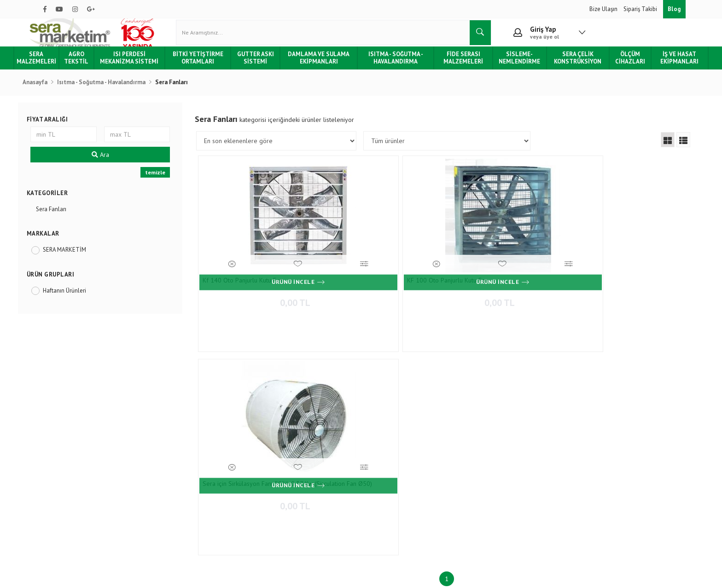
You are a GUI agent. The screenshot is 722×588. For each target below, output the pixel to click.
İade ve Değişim (168, 476)
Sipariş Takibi (641, 9)
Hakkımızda (58, 435)
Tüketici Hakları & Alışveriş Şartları (87, 476)
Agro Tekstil (98, 66)
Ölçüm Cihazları (613, 66)
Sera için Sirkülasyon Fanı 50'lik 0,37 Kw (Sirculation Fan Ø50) (495, 287)
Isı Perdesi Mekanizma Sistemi (148, 66)
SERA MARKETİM (82, 258)
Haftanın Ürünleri (82, 299)
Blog (674, 9)
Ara (114, 163)
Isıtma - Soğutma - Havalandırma (395, 66)
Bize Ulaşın (604, 9)
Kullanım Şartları (169, 503)
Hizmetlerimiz (61, 449)
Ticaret (314, 576)
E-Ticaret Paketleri (357, 576)
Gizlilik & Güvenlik (172, 490)
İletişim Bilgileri (273, 435)
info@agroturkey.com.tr (400, 497)
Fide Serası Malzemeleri (458, 66)
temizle (165, 181)
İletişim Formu (271, 449)
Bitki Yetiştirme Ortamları (211, 66)
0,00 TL (265, 304)
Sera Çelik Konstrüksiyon (564, 66)
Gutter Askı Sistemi (264, 66)
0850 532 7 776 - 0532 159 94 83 (407, 479)
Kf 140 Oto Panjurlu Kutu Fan (255, 284)
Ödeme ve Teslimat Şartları (183, 435)
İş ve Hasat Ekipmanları (659, 66)
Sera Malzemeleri (59, 66)
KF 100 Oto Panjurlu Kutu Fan (373, 284)
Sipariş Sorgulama (171, 449)
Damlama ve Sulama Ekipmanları (323, 66)
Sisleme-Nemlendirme (510, 66)
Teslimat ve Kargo (171, 463)
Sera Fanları (69, 218)
